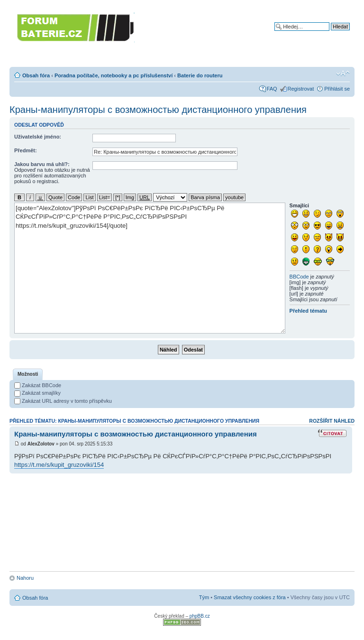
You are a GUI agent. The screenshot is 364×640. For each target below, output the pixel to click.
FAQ (272, 89)
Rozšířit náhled (332, 421)
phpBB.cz (200, 616)
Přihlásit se (337, 89)
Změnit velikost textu (343, 74)
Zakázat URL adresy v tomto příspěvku (63, 401)
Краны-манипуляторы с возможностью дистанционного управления (158, 110)
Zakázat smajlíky (37, 393)
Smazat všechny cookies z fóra (250, 597)
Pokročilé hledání (330, 34)
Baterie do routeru (200, 75)
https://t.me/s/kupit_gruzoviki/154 (59, 465)
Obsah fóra (36, 75)
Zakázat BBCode (38, 385)
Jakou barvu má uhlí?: (42, 164)
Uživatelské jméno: (38, 137)
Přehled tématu (308, 311)
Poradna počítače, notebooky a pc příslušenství (114, 75)
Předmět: (26, 150)
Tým (204, 597)
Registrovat (301, 89)
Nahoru (25, 578)
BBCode (299, 277)
